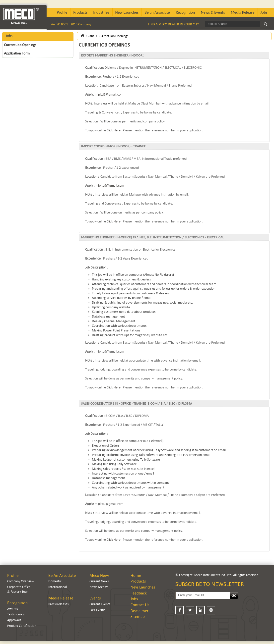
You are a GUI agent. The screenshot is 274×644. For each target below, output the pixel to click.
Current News (99, 581)
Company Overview (21, 581)
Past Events (97, 610)
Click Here (114, 130)
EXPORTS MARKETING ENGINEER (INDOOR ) (113, 55)
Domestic (55, 581)
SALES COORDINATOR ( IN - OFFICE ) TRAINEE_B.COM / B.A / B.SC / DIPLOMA (137, 403)
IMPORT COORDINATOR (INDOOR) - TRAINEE (113, 146)
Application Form (17, 53)
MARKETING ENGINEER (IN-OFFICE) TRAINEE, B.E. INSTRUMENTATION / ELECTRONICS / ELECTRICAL (153, 237)
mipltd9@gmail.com (109, 94)
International (58, 587)
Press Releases (58, 604)
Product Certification (22, 626)
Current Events (100, 604)
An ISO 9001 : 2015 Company (71, 24)
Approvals (14, 620)
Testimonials (16, 614)
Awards (12, 609)
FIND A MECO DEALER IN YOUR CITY (173, 24)
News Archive (99, 587)
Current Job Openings (20, 45)
